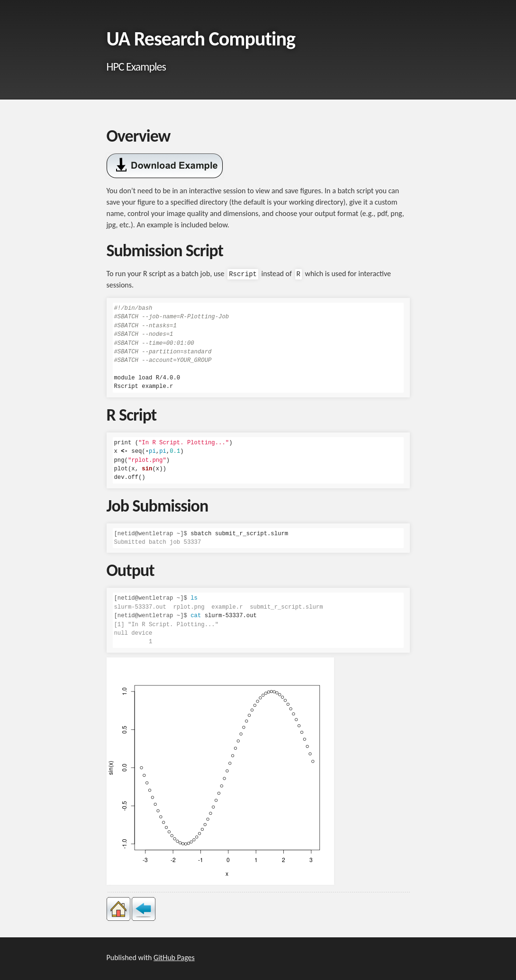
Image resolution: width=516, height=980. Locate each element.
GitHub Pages (174, 958)
